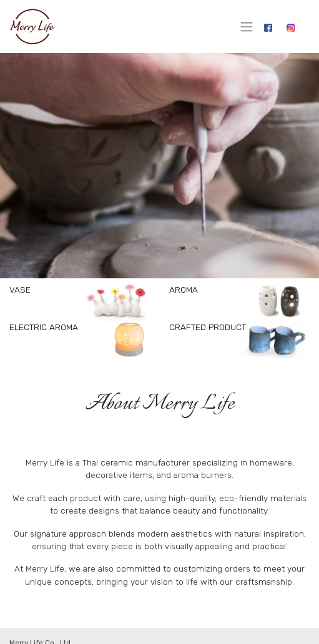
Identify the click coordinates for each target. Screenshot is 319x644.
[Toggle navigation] (247, 27)
